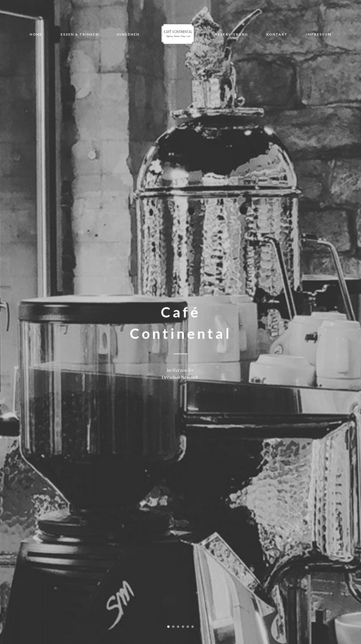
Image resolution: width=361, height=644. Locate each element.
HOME (36, 34)
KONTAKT (277, 34)
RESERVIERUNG (232, 34)
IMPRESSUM (319, 34)
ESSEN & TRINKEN (80, 34)
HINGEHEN (128, 34)
